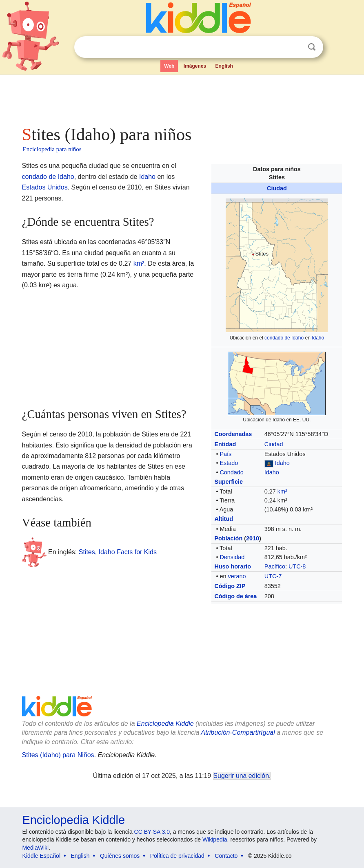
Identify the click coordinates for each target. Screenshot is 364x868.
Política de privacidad (177, 856)
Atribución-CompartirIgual (238, 733)
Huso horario (233, 566)
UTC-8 (297, 566)
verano (237, 576)
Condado (231, 472)
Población (228, 538)
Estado (229, 463)
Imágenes (195, 66)
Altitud (224, 519)
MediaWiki (36, 848)
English (224, 66)
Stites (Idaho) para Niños (58, 755)
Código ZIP (230, 586)
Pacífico (275, 566)
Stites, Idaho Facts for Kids (118, 552)
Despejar (295, 47)
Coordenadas (233, 434)
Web (169, 66)
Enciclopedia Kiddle (74, 820)
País (225, 454)
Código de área (235, 596)
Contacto (226, 856)
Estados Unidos (45, 187)
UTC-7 (273, 576)
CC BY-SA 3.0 (152, 832)
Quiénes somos (120, 856)
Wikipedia (215, 839)
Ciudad (277, 188)
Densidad (232, 557)
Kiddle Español (41, 856)
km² (282, 491)
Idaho (318, 338)
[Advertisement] (182, 98)
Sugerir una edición (241, 776)
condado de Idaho (284, 338)
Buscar (312, 47)
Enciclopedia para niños (52, 149)
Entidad (225, 444)
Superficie (229, 482)
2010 (253, 538)
